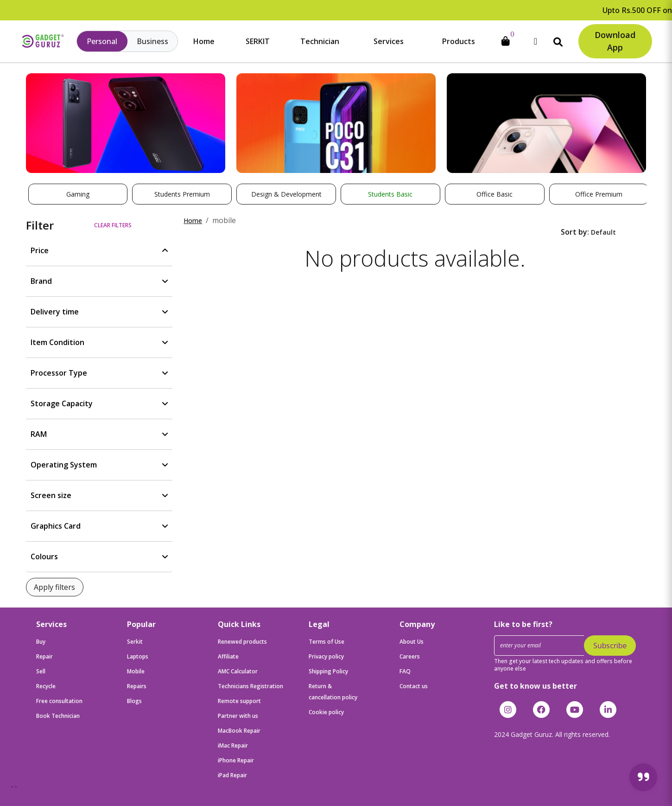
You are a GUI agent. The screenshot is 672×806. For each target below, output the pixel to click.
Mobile (136, 671)
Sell (41, 671)
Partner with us (238, 716)
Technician (320, 41)
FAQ (405, 671)
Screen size (51, 495)
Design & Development (286, 194)
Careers (410, 656)
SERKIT (258, 41)
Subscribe (610, 646)
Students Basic (390, 194)
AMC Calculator (238, 671)
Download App (615, 41)
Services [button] (389, 41)
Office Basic (494, 194)
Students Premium (182, 194)
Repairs (137, 686)
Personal (102, 41)
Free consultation (59, 701)
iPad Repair (232, 775)
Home (204, 41)
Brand (41, 281)
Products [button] (459, 41)
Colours (44, 557)
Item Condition (57, 342)
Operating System (64, 465)
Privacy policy (326, 656)
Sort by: (575, 232)
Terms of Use (326, 642)
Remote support (239, 701)
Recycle (46, 686)
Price (40, 250)
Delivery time (55, 312)
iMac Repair (233, 745)
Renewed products (242, 642)
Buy (41, 642)
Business (152, 41)
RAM (39, 434)
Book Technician (58, 716)
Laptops (138, 656)
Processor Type (59, 373)
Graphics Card (56, 526)
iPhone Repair (236, 760)
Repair (44, 656)
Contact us (414, 686)
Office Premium (599, 194)
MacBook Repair (239, 731)
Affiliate (228, 656)
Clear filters (113, 225)
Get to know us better (536, 686)
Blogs (134, 701)
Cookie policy (326, 712)
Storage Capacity (62, 403)
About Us (412, 642)
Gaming (78, 194)
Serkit (135, 642)
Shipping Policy (328, 671)
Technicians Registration (250, 686)
